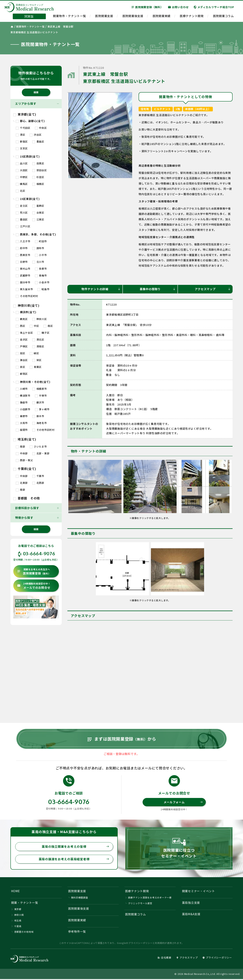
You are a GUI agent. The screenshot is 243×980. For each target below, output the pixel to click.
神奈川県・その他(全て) (33, 382)
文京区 (22, 148)
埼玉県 (18, 921)
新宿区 (22, 141)
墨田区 (22, 219)
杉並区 (38, 177)
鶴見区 (22, 319)
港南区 (38, 346)
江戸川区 (23, 226)
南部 (20, 446)
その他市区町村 (27, 296)
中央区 (41, 128)
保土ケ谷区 (24, 333)
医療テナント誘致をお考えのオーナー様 (150, 898)
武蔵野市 (23, 275)
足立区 (22, 206)
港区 (20, 135)
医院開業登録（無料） (147, 7)
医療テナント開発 (192, 16)
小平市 (41, 255)
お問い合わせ (178, 7)
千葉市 (38, 476)
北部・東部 (41, 453)
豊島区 (38, 141)
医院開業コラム (223, 16)
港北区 (38, 339)
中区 (34, 326)
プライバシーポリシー (140, 944)
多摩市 (41, 269)
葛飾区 (38, 206)
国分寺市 (23, 282)
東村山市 (23, 269)
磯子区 (43, 333)
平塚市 (41, 396)
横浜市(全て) (26, 312)
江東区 (38, 219)
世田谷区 (40, 170)
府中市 (22, 248)
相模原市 (40, 389)
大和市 (22, 423)
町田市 (41, 241)
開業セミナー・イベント (198, 892)
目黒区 (38, 163)
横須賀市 (23, 396)
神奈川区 (40, 319)
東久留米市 (24, 289)
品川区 (22, 163)
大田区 (22, 170)
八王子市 (23, 241)
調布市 (38, 248)
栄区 (37, 360)
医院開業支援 (104, 16)
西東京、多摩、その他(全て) (36, 234)
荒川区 (22, 213)
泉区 (20, 367)
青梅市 (41, 275)
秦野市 (22, 416)
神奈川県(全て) (26, 305)
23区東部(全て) (28, 199)
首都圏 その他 (27, 498)
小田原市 (23, 409)
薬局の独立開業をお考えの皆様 (75, 847)
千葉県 (18, 927)
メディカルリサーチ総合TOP (214, 7)
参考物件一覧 (77, 932)
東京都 (18, 910)
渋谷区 (36, 135)
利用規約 (160, 944)
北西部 (38, 483)
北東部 (22, 483)
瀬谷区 (22, 360)
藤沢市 (38, 402)
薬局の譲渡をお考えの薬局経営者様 (74, 860)
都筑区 (22, 374)
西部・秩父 (24, 460)
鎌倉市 (22, 402)
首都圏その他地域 (24, 933)
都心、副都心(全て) (30, 121)
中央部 (22, 453)
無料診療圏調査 (80, 898)
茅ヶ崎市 (42, 409)
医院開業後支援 (133, 16)
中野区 (22, 177)
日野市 (22, 262)
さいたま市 (38, 446)
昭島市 (43, 289)
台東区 (38, 213)
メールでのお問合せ (34, 586)
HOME (16, 892)
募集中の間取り (158, 289)
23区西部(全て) (28, 156)
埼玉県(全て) (25, 439)
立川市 (38, 262)
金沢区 (22, 339)
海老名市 (40, 423)
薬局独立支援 (191, 903)
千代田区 (23, 128)
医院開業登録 (34, 572)
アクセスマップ (213, 289)
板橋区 (38, 184)
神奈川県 (19, 915)
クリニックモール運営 (140, 904)
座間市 (22, 430)
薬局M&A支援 (191, 915)
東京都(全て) (25, 114)
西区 (20, 326)
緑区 (34, 353)
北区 (20, 191)
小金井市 (42, 282)
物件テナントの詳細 (101, 289)
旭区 (20, 353)
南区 (48, 326)
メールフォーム (183, 802)
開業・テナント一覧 (25, 903)
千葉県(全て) (25, 469)
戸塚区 (22, 346)
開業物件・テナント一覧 (69, 16)
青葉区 (36, 367)
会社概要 (164, 958)
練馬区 (22, 184)
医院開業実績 (162, 16)
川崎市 (22, 389)
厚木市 (38, 416)
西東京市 (23, 255)
